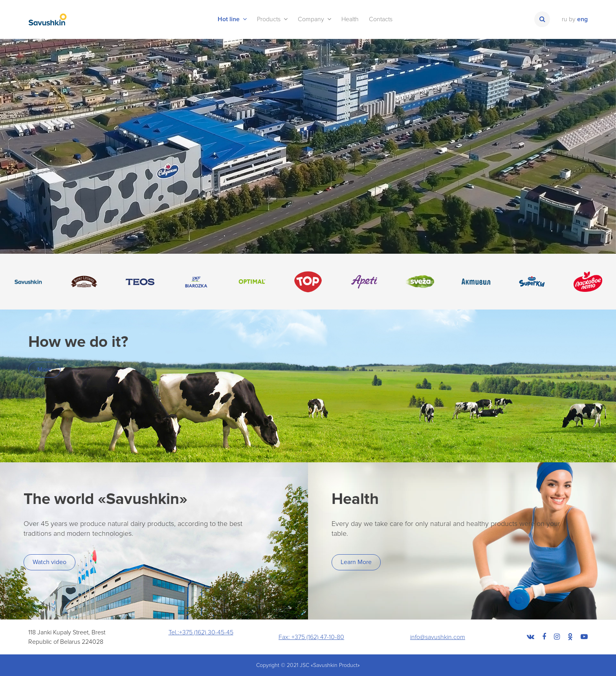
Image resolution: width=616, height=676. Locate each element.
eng (582, 19)
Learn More (356, 562)
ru (565, 19)
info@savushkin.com (438, 637)
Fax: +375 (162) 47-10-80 (311, 637)
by (572, 19)
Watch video (49, 562)
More (44, 370)
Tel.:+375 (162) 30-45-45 (201, 632)
